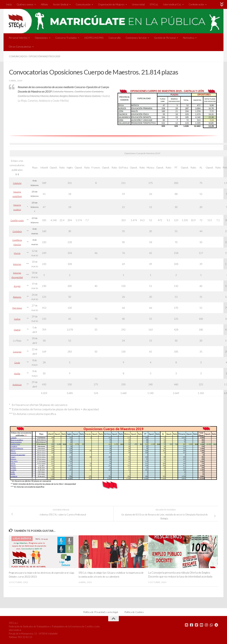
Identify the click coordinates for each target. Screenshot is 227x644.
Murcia (17, 253)
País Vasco (17, 308)
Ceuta (17, 362)
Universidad (138, 4)
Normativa (189, 38)
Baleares (17, 297)
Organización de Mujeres (111, 4)
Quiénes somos (25, 4)
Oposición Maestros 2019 (48, 56)
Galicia (17, 319)
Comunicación (83, 4)
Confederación (196, 4)
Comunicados (19, 56)
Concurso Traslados (66, 38)
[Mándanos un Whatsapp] (211, 625)
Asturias (17, 264)
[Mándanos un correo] (187, 625)
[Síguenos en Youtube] (201, 625)
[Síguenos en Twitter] (196, 625)
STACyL (154, 4)
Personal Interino (18, 38)
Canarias (17, 351)
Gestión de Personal (165, 38)
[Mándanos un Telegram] (216, 625)
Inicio (9, 4)
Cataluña (17, 183)
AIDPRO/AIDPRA (94, 38)
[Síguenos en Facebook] (192, 625)
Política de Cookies (134, 612)
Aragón (17, 286)
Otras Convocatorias (20, 47)
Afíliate (44, 4)
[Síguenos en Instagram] (206, 625)
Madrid (17, 329)
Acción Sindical (61, 4)
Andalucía (17, 384)
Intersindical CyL (172, 4)
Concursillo (115, 38)
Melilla (17, 373)
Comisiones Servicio (136, 38)
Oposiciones (41, 38)
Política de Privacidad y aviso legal (101, 612)
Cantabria (17, 231)
